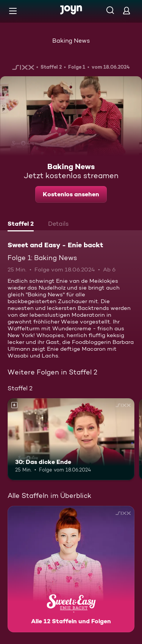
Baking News (71, 41)
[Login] (126, 10)
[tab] (21, 225)
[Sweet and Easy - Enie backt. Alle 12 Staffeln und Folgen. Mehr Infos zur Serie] (71, 569)
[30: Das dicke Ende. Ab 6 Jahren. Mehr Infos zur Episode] (71, 439)
